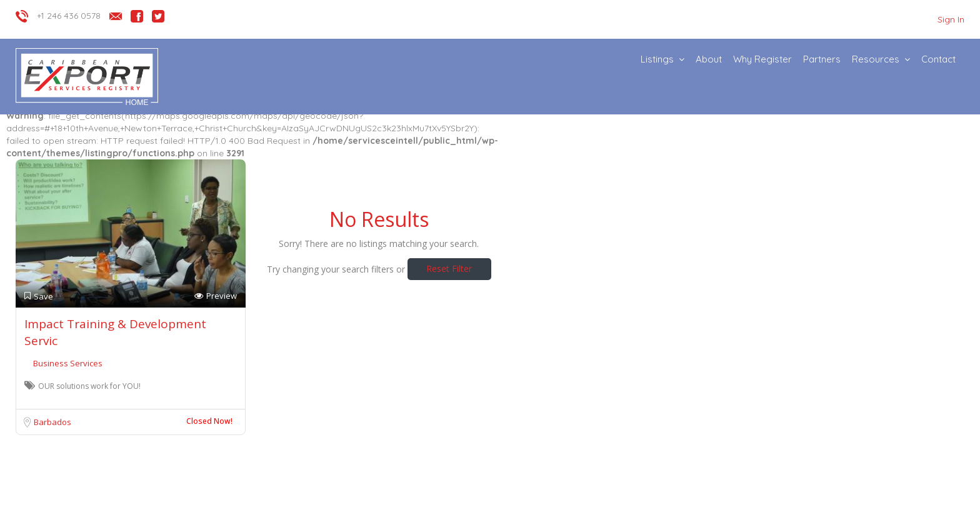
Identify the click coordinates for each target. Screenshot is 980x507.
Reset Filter (449, 269)
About (709, 59)
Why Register (762, 59)
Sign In (951, 19)
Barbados (52, 422)
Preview (216, 296)
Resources (876, 59)
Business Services (68, 363)
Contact (938, 59)
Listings (657, 59)
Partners (822, 59)
